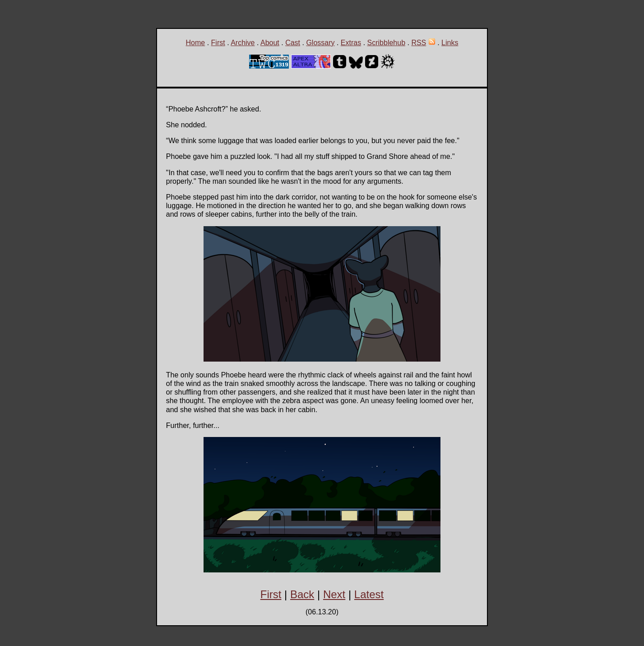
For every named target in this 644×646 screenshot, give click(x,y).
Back (302, 594)
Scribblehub (387, 43)
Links (450, 43)
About (270, 43)
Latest (369, 594)
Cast (293, 43)
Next (334, 594)
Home (196, 43)
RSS (419, 43)
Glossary (320, 43)
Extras (351, 43)
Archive (243, 43)
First (218, 43)
